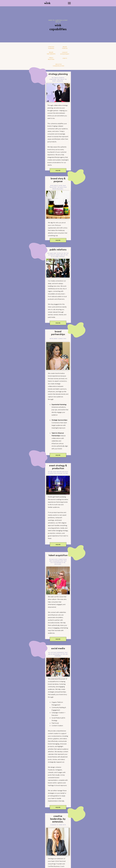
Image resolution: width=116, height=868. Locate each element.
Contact (12, 863)
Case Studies (13, 855)
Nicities (11, 858)
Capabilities (13, 852)
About (11, 860)
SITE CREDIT (65, 867)
